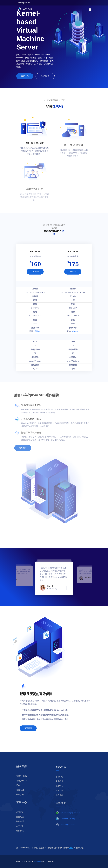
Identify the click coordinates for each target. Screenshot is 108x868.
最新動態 (59, 782)
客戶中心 (25, 78)
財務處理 (20, 826)
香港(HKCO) (21, 785)
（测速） (37, 331)
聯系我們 (18, 448)
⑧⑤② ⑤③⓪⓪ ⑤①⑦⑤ (70, 817)
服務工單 (59, 796)
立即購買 (35, 272)
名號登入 (20, 817)
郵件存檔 (20, 836)
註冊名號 (20, 822)
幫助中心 (59, 791)
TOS (71, 852)
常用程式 (59, 786)
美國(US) (20, 794)
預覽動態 (28, 733)
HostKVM (37, 866)
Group (73, 823)
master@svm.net (23, 3)
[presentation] (17, 242)
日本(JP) (20, 790)
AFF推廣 (20, 831)
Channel (64, 823)
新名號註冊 (45, 78)
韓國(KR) (20, 799)
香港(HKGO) (21, 780)
